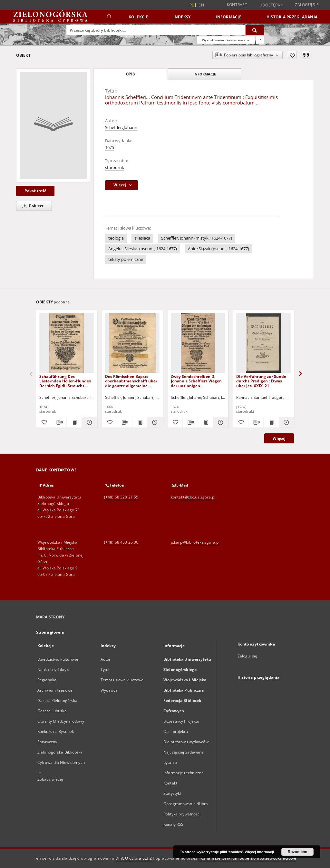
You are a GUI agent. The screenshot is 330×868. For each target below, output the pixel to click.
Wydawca (109, 690)
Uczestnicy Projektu (181, 721)
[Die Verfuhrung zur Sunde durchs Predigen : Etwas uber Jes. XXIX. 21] (263, 343)
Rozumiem (298, 852)
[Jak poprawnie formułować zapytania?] (260, 40)
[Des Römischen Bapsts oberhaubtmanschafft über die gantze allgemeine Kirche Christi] (132, 343)
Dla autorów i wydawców (186, 742)
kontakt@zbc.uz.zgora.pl (193, 497)
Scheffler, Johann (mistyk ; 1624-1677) (197, 238)
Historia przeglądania (292, 17)
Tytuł (105, 670)
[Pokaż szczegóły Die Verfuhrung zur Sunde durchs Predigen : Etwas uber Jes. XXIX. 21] (286, 422)
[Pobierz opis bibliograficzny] (59, 422)
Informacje (228, 17)
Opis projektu (176, 731)
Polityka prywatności (182, 814)
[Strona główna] (109, 17)
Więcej (279, 438)
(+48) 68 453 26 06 (121, 542)
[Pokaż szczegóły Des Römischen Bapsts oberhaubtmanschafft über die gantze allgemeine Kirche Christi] (154, 422)
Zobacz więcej (50, 779)
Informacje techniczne (184, 773)
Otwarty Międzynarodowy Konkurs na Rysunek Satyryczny (61, 731)
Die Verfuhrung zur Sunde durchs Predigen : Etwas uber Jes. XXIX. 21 (261, 381)
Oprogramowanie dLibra (186, 804)
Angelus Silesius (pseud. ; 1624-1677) (143, 249)
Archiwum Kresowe (55, 690)
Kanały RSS (173, 824)
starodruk (115, 168)
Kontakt (170, 783)
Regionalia (47, 680)
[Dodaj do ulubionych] (292, 55)
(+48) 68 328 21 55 (121, 497)
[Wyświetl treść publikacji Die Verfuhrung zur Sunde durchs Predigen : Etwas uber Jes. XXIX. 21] (271, 422)
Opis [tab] (130, 74)
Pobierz (32, 206)
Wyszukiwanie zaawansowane (226, 40)
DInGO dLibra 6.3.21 (135, 858)
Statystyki (172, 793)
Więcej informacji (259, 852)
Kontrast (237, 5)
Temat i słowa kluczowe (122, 680)
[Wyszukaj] (255, 30)
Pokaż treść (35, 191)
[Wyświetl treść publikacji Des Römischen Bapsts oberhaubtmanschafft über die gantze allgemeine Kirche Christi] (140, 422)
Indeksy (182, 17)
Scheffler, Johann (121, 128)
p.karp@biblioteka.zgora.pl (195, 542)
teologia (116, 238)
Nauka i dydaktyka (54, 670)
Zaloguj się (307, 5)
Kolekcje (138, 17)
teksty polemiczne (126, 259)
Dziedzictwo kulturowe (58, 659)
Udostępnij (271, 5)
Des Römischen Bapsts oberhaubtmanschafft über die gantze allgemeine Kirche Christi (131, 381)
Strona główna (50, 632)
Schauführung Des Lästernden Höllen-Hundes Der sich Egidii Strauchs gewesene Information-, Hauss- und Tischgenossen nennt (65, 381)
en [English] (201, 5)
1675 (110, 148)
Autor (106, 659)
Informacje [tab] (205, 74)
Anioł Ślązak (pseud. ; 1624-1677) (218, 249)
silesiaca (142, 238)
